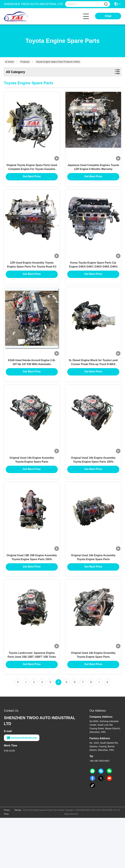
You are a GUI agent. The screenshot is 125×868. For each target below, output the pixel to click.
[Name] (106, 4)
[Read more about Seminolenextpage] (18, 732)
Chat (108, 16)
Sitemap (18, 860)
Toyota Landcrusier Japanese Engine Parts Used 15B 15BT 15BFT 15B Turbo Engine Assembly (32, 706)
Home (10, 62)
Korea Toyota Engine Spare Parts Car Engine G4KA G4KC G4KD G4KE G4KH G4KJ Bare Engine (93, 282)
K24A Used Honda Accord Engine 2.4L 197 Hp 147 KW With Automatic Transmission (32, 388)
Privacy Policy (7, 862)
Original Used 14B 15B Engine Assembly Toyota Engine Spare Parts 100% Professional (32, 600)
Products (25, 62)
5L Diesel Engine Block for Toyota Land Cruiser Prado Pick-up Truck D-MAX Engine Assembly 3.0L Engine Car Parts (93, 388)
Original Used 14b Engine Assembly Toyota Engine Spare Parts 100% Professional (93, 494)
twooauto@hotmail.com (22, 788)
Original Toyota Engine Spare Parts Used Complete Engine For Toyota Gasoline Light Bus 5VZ (32, 176)
